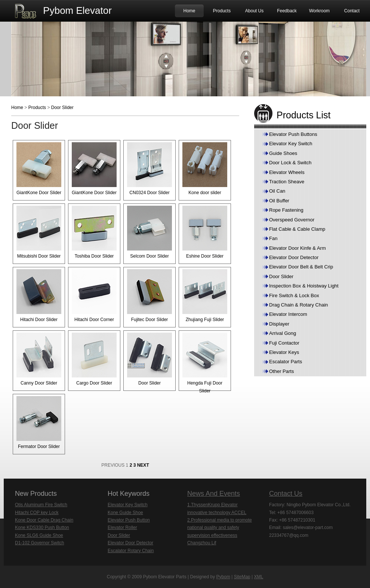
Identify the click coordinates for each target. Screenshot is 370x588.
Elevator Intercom (288, 314)
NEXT (143, 465)
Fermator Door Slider (39, 423)
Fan (273, 238)
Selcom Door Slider (149, 232)
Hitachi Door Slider (39, 296)
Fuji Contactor (284, 343)
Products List (304, 115)
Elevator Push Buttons (293, 134)
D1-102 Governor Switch (39, 543)
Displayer (279, 324)
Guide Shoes (283, 153)
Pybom (223, 577)
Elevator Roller (122, 528)
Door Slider (62, 108)
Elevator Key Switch (291, 144)
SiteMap (242, 577)
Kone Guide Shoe (125, 513)
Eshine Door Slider (205, 232)
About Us (254, 11)
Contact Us (286, 494)
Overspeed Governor (292, 220)
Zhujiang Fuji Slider (205, 296)
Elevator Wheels (287, 172)
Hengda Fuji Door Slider (205, 363)
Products (222, 11)
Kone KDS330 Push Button (42, 528)
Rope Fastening (286, 210)
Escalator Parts (286, 362)
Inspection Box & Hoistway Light (304, 286)
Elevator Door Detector (294, 257)
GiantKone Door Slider (39, 169)
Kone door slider (205, 169)
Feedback (287, 11)
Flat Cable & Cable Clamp (297, 229)
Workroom (319, 11)
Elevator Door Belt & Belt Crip (301, 267)
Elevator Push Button (129, 520)
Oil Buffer (279, 201)
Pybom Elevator (77, 10)
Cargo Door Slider (94, 359)
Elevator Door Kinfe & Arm (297, 248)
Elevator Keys (284, 352)
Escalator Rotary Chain (131, 551)
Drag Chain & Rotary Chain (299, 305)
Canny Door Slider (39, 359)
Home (189, 11)
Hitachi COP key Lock (37, 513)
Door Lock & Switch (290, 163)
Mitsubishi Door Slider (39, 232)
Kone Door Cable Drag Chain (44, 520)
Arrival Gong (283, 333)
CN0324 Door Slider (149, 169)
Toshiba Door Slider (94, 232)
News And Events (214, 494)
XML (259, 577)
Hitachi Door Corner (94, 296)
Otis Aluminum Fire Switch (41, 505)
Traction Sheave (287, 182)
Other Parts (281, 371)
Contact (352, 11)
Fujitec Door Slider (149, 296)
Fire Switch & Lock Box (294, 295)
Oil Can (277, 191)
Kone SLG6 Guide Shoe (39, 535)
